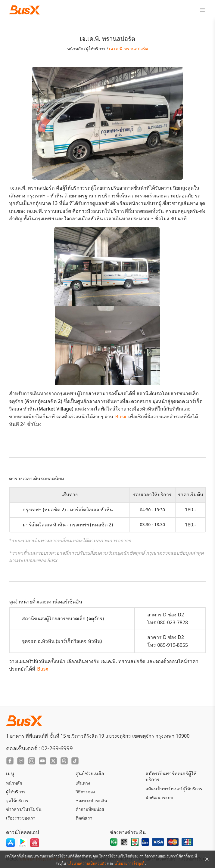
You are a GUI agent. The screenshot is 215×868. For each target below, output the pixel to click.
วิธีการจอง (85, 792)
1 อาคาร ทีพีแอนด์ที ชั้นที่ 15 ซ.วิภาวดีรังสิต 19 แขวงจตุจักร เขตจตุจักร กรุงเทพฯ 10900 (98, 736)
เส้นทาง (83, 783)
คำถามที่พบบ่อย (90, 809)
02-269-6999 (57, 748)
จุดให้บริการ (17, 800)
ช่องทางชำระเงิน (91, 800)
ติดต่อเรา (84, 818)
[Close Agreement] (207, 859)
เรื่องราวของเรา (21, 818)
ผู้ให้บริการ (96, 49)
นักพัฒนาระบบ (159, 797)
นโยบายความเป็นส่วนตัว (87, 863)
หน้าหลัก (75, 49)
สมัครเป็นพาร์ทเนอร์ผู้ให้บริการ (174, 789)
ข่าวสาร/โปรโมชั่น (24, 809)
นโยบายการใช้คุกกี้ (130, 863)
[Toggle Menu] (202, 10)
